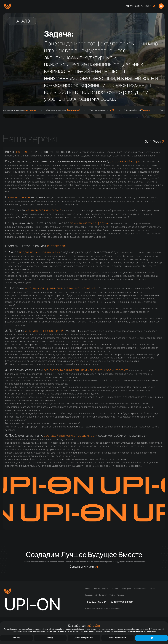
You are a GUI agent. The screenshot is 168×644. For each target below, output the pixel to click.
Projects (106, 588)
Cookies (152, 588)
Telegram (121, 595)
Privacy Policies (141, 588)
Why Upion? (127, 588)
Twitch (112, 595)
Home (88, 588)
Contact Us (116, 588)
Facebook (89, 595)
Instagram (103, 595)
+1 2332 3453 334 (96, 602)
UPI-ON (32, 604)
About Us (96, 588)
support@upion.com (122, 602)
